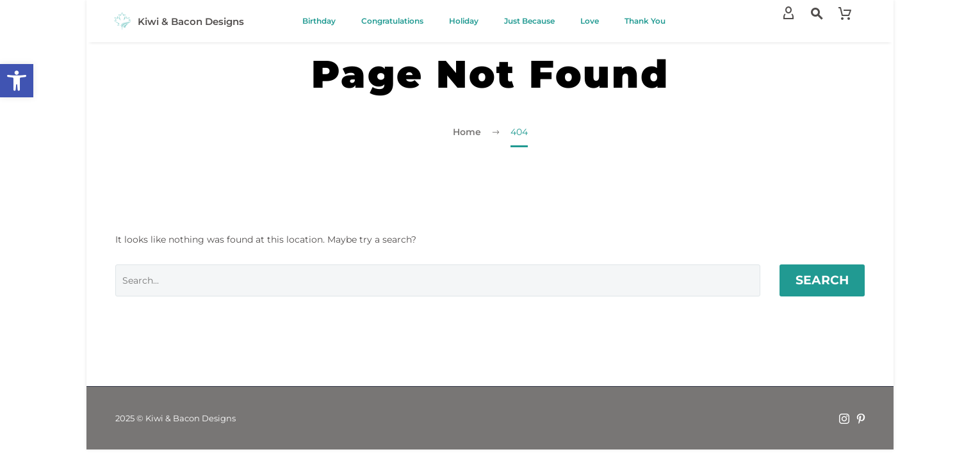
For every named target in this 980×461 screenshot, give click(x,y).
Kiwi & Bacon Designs (191, 21)
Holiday (464, 21)
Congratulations (392, 21)
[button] (17, 81)
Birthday (319, 21)
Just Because (529, 21)
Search (822, 280)
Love (590, 21)
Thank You (645, 21)
